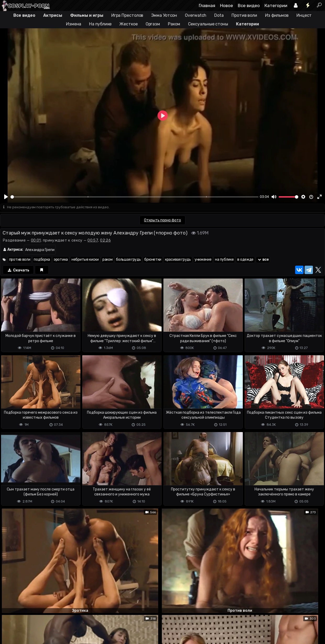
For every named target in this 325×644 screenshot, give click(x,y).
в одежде (245, 260)
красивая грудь (178, 260)
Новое (227, 6)
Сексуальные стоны (208, 24)
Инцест (304, 15)
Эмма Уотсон (164, 15)
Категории (276, 6)
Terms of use (27, 631)
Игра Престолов (127, 15)
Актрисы (53, 15)
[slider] (134, 197)
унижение (203, 260)
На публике (100, 24)
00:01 (36, 241)
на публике (224, 260)
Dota (219, 15)
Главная (207, 6)
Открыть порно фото (162, 220)
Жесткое (128, 24)
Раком (174, 24)
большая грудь (128, 260)
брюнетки (153, 260)
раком (108, 260)
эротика (61, 260)
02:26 (105, 241)
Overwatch (196, 15)
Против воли (244, 15)
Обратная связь (55, 631)
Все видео (249, 6)
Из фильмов (277, 15)
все (263, 260)
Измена (74, 24)
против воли (20, 260)
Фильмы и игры (87, 15)
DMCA (8, 631)
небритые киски (85, 260)
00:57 (93, 241)
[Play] (6, 197)
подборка (42, 260)
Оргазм (153, 24)
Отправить (21, 610)
